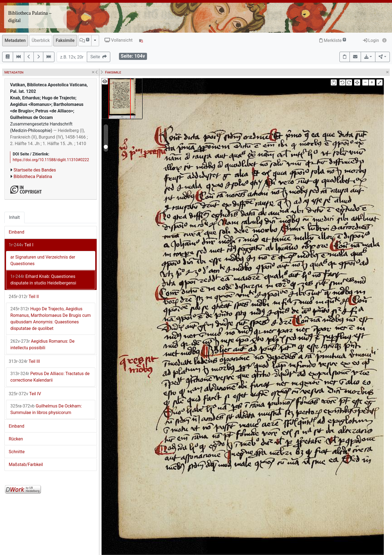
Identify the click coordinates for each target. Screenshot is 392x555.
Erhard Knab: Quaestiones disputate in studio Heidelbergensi (43, 280)
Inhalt (14, 217)
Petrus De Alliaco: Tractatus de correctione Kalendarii (50, 377)
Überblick (41, 40)
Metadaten (15, 40)
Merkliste (333, 40)
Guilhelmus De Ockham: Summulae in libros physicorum (46, 409)
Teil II (24, 297)
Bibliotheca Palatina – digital (30, 17)
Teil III (24, 361)
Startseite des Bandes (35, 170)
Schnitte (17, 452)
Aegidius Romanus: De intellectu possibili (42, 344)
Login (371, 40)
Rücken (16, 439)
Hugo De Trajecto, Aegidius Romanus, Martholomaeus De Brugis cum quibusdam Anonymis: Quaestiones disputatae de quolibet (50, 319)
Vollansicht (119, 40)
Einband (16, 232)
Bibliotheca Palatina (33, 177)
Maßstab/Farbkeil (26, 464)
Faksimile (65, 40)
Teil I (21, 245)
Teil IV (25, 394)
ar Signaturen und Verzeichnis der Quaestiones (43, 260)
